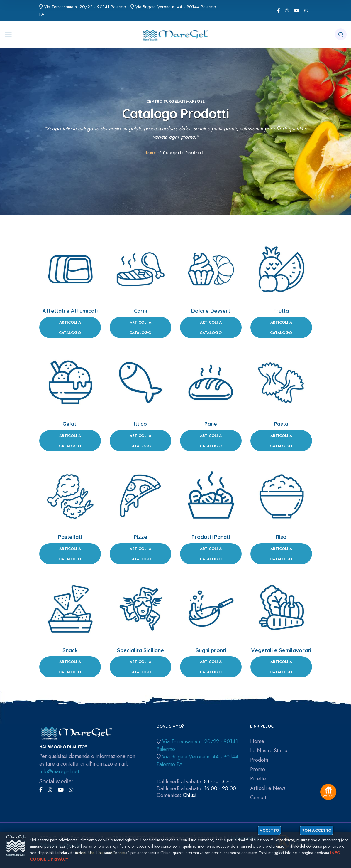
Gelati (70, 424)
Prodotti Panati (211, 537)
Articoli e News (268, 788)
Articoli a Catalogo (70, 327)
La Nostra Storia (269, 751)
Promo (258, 769)
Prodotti (259, 760)
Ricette (258, 779)
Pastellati (70, 537)
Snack (70, 650)
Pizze (140, 537)
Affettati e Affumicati (70, 311)
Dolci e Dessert (211, 311)
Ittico (140, 424)
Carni (140, 311)
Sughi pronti (211, 650)
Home (150, 153)
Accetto (269, 830)
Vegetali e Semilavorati (281, 650)
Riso (281, 537)
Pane (211, 424)
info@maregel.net (59, 771)
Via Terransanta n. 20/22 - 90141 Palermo (85, 7)
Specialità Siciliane (140, 650)
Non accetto (317, 830)
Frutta (281, 311)
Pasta (281, 424)
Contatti (259, 798)
